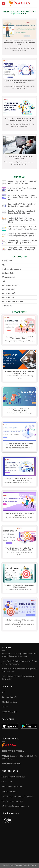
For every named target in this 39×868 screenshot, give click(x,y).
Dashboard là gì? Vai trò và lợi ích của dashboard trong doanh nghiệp (22, 205)
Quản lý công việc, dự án (11, 285)
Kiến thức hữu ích (8, 273)
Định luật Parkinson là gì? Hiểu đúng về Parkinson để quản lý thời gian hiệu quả (22, 228)
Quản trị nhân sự (8, 297)
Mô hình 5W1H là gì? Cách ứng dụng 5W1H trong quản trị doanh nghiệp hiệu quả (22, 197)
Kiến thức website (8, 277)
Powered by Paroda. (30, 865)
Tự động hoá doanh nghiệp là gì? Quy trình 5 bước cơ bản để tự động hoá (21, 249)
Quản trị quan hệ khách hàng (12, 301)
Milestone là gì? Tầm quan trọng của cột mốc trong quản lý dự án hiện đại (23, 242)
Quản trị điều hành (8, 289)
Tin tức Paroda (7, 306)
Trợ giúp (5, 707)
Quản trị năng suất (8, 293)
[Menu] (3, 4)
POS (3, 281)
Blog (3, 692)
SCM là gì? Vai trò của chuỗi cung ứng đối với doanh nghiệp (22, 189)
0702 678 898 (7, 782)
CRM (3, 265)
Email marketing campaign (11, 269)
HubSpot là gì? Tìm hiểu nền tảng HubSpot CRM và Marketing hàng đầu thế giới (22, 220)
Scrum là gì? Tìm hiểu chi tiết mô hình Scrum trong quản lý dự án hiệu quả (22, 235)
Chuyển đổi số (7, 261)
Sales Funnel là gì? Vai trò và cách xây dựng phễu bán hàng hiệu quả (22, 212)
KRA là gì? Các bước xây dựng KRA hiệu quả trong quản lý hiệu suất (22, 182)
